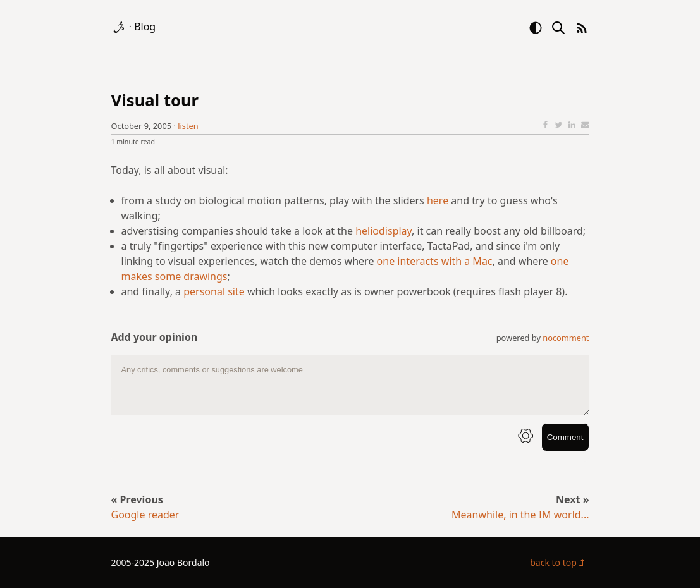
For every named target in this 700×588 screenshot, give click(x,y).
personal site (214, 291)
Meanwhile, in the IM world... (520, 515)
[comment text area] (350, 385)
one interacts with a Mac (435, 261)
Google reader (145, 515)
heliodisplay (384, 231)
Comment (565, 437)
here (438, 200)
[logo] (120, 27)
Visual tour (155, 100)
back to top (559, 562)
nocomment (566, 338)
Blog (145, 27)
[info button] (525, 437)
